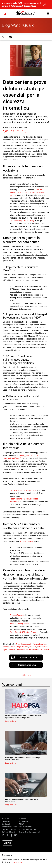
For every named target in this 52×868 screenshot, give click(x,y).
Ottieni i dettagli (29, 6)
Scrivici (7, 843)
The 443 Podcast (17, 615)
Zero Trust (33, 647)
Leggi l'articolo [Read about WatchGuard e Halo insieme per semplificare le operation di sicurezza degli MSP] (11, 721)
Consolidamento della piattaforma (16, 647)
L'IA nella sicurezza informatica (23, 490)
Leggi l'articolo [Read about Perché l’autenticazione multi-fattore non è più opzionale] (11, 805)
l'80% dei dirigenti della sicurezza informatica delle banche (27, 192)
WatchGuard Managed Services (37, 650)
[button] (48, 13)
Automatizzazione (39, 644)
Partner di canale (19, 650)
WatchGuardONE (27, 541)
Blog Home (27, 675)
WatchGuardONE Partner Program (24, 632)
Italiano (7, 855)
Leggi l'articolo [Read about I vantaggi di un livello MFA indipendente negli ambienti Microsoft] (11, 763)
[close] (44, 5)
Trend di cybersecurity (24, 644)
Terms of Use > (18, 862)
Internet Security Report (19, 624)
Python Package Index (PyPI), (22, 221)
